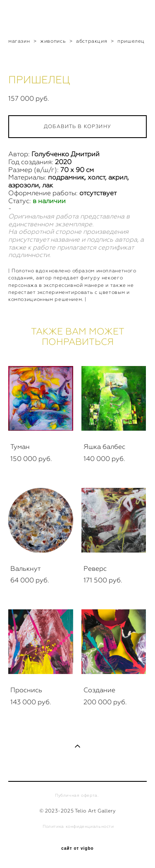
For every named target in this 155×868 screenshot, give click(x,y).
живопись (53, 41)
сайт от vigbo (77, 849)
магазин (19, 41)
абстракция (92, 41)
